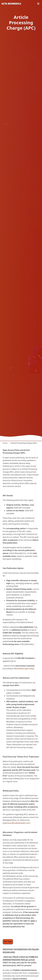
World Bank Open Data (24, 669)
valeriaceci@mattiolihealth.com (16, 823)
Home (5, 443)
